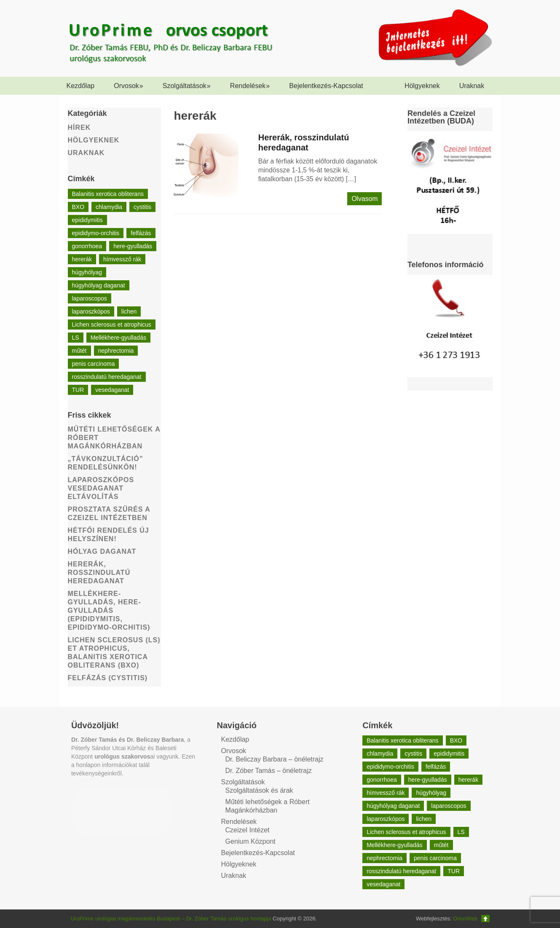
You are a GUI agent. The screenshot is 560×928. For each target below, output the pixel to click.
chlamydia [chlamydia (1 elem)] (109, 207)
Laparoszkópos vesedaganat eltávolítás (101, 488)
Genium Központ (251, 841)
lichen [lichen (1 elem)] (129, 311)
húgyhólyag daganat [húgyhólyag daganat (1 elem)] (99, 285)
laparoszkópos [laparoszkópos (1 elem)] (91, 311)
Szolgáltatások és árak (259, 790)
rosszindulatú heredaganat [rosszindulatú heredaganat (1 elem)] (107, 377)
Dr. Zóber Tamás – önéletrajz (269, 771)
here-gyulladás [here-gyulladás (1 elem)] (133, 246)
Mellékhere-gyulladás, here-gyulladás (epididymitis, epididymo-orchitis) (109, 610)
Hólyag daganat (102, 551)
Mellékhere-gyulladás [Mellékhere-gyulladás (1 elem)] (118, 338)
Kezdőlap (81, 86)
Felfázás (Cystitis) (108, 678)
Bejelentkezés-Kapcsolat (326, 86)
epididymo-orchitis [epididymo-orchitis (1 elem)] (96, 233)
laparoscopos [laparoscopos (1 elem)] (90, 298)
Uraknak (472, 86)
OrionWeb (465, 919)
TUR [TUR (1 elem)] (78, 390)
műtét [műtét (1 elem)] (79, 351)
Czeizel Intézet (248, 830)
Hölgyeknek (422, 86)
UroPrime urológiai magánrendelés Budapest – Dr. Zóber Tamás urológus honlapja (171, 919)
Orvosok (129, 86)
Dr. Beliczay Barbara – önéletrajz (275, 759)
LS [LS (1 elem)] (76, 338)
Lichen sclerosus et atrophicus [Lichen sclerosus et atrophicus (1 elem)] (112, 325)
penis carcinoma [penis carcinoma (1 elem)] (94, 364)
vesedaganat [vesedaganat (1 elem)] (112, 390)
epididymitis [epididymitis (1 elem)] (87, 220)
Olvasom (364, 199)
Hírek (79, 127)
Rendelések (250, 86)
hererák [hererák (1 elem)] (82, 259)
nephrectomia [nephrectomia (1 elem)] (116, 351)
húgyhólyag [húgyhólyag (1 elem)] (87, 272)
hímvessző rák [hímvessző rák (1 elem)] (122, 259)
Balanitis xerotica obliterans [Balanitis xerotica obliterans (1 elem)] (108, 194)
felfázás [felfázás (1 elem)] (141, 233)
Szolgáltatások (187, 86)
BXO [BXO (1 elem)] (78, 207)
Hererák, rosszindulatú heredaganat (99, 573)
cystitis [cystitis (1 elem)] (142, 207)
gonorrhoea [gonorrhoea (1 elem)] (87, 246)
